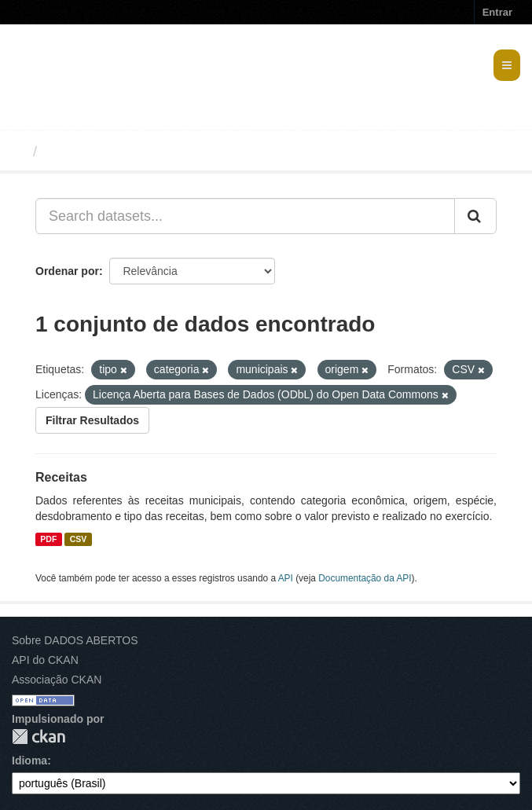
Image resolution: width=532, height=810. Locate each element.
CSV (79, 539)
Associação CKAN (57, 680)
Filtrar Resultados (92, 420)
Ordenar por (67, 271)
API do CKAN (45, 660)
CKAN (39, 737)
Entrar (497, 12)
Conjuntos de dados (113, 152)
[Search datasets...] (245, 216)
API (286, 578)
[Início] (18, 152)
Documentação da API (365, 578)
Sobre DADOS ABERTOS (75, 640)
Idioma (29, 761)
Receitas (61, 477)
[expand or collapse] (507, 65)
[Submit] (475, 216)
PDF (48, 539)
